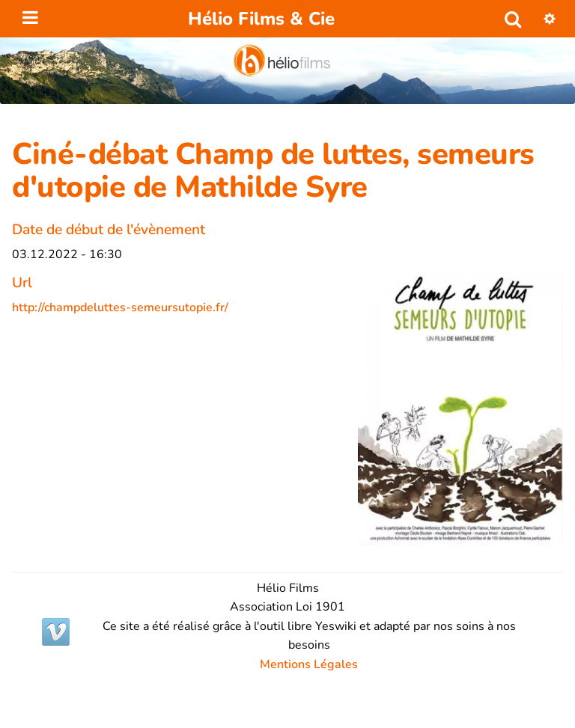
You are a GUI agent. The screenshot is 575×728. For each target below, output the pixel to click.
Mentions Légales (309, 664)
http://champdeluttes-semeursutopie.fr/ (120, 308)
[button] (550, 19)
